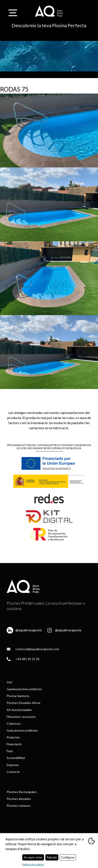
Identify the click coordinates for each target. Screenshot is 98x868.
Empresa (13, 765)
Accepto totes (33, 857)
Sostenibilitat (16, 758)
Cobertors (14, 723)
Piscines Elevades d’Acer (24, 703)
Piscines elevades (19, 799)
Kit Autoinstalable (19, 710)
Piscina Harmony (18, 696)
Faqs (10, 751)
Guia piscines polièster (22, 730)
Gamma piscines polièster (24, 689)
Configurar (68, 857)
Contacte (13, 772)
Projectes (13, 737)
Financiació (14, 744)
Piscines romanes (19, 806)
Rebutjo (52, 857)
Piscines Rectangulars (22, 792)
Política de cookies (33, 864)
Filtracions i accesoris (21, 717)
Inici (9, 682)
